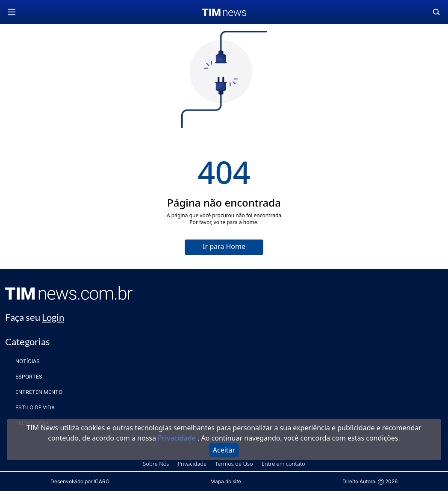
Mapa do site (226, 481)
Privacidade (178, 438)
